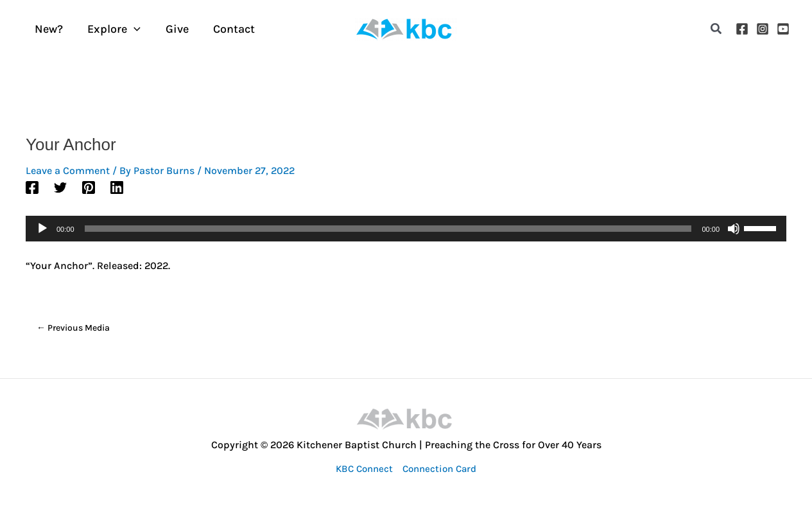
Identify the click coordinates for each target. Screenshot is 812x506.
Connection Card (439, 469)
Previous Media (73, 328)
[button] (717, 29)
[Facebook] (742, 29)
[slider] (388, 229)
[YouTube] (783, 29)
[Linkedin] (117, 187)
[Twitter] (60, 187)
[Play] (42, 229)
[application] (132, 29)
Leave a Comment (68, 170)
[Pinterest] (89, 187)
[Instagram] (763, 29)
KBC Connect (364, 469)
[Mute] (734, 229)
